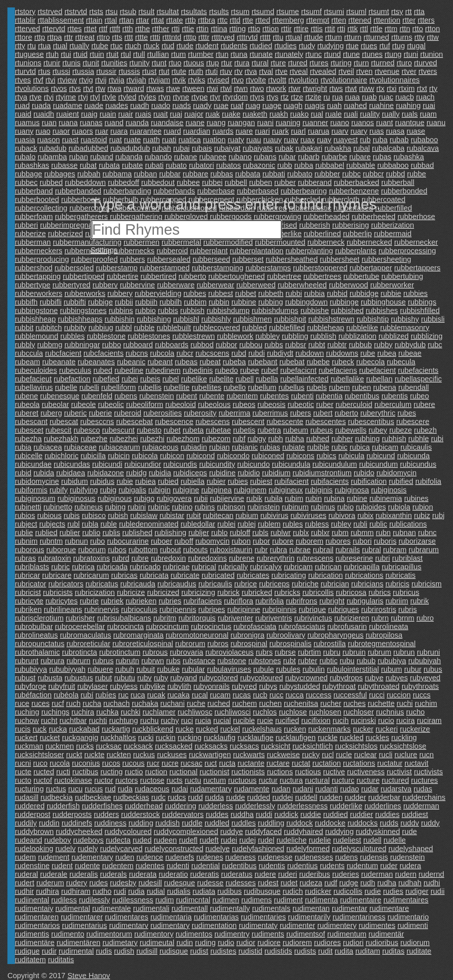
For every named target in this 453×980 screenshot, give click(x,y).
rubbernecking (88, 251)
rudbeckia (57, 797)
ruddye (232, 831)
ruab (369, 97)
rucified (287, 720)
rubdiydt (280, 353)
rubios (25, 515)
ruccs (422, 695)
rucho (415, 712)
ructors (127, 780)
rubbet (246, 293)
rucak (156, 695)
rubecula (401, 362)
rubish (118, 515)
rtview (67, 80)
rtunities (114, 63)
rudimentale (112, 908)
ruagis (315, 105)
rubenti (302, 396)
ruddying (339, 831)
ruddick (286, 814)
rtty (20, 46)
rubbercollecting (41, 208)
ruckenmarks (329, 729)
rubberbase (216, 191)
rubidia (160, 473)
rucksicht (276, 746)
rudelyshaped (411, 849)
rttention (387, 20)
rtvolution (303, 80)
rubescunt (119, 430)
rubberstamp (117, 268)
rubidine (222, 473)
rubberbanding (127, 191)
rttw (433, 37)
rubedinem (163, 370)
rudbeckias (131, 797)
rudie (373, 891)
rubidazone (106, 473)
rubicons (301, 456)
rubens (126, 396)
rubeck (343, 362)
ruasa (395, 131)
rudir (49, 951)
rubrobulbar (34, 626)
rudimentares (127, 917)
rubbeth (271, 293)
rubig (108, 490)
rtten (339, 20)
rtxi (391, 88)
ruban (79, 157)
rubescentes (326, 421)
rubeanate (59, 362)
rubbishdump (228, 310)
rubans (265, 157)
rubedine (129, 370)
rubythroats (420, 686)
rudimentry (232, 934)
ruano (340, 123)
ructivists (428, 772)
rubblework (235, 336)
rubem (339, 387)
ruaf (237, 105)
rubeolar (55, 404)
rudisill (147, 951)
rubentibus (362, 396)
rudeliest (347, 840)
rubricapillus (402, 567)
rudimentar (350, 908)
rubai (181, 148)
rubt (289, 661)
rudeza (311, 883)
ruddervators (183, 814)
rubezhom (183, 439)
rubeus (322, 430)
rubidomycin (397, 473)
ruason (48, 140)
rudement (54, 857)
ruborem (310, 541)
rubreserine (354, 558)
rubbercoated (384, 199)
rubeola (27, 404)
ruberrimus (270, 413)
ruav (291, 140)
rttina (219, 29)
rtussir (106, 71)
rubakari (309, 148)
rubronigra (247, 635)
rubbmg (50, 345)
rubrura (52, 661)
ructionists (248, 772)
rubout (170, 550)
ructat (301, 763)
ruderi (287, 874)
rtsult (146, 12)
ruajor (194, 114)
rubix (365, 515)
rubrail (323, 550)
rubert (323, 413)
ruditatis (61, 960)
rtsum (240, 12)
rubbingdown (306, 302)
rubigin (159, 490)
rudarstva (396, 789)
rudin (185, 942)
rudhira (48, 891)
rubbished (347, 310)
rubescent (248, 421)
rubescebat (134, 421)
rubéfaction (33, 695)
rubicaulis (416, 447)
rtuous (194, 63)
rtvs (75, 88)
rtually (79, 46)
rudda (214, 797)
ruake (231, 114)
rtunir (52, 63)
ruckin (166, 738)
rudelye (218, 849)
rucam (220, 695)
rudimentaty (258, 925)
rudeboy (58, 840)
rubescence (174, 421)
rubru (332, 652)
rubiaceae (80, 447)
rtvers (428, 71)
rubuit (146, 669)
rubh (276, 439)
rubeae (410, 353)
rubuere (101, 669)
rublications (408, 524)
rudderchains (424, 797)
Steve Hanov (89, 976)
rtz (285, 97)
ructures (424, 780)
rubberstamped (165, 268)
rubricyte (29, 601)
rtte (248, 20)
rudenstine (32, 866)
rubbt (317, 345)
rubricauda (138, 584)
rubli (360, 524)
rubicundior (143, 464)
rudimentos (194, 934)
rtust (149, 71)
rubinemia (386, 498)
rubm (340, 533)
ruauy (272, 140)
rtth (128, 29)
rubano (240, 157)
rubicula (352, 456)
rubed (103, 370)
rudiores (327, 942)
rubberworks (85, 293)
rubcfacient (63, 353)
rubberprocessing (407, 251)
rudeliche (292, 840)
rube (368, 353)
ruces (40, 703)
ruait (161, 114)
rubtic (328, 661)
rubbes (195, 293)
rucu (75, 789)
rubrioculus (139, 609)
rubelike (194, 379)
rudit (325, 951)
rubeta (193, 430)
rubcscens (212, 353)
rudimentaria (171, 917)
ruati (169, 140)
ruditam (368, 951)
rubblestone (106, 336)
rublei (226, 524)
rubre (140, 558)
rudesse (210, 883)
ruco (40, 763)
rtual (60, 46)
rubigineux (286, 490)
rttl (364, 29)
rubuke (169, 669)
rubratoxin (54, 558)
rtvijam (159, 80)
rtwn (241, 88)
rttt (129, 37)
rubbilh (171, 302)
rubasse (64, 165)
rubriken (28, 609)
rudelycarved (121, 849)
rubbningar (82, 345)
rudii (438, 891)
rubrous (155, 652)
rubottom (143, 550)
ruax (308, 140)
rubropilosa (384, 635)
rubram (395, 550)
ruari (262, 131)
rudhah (410, 883)
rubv (144, 678)
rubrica (83, 567)
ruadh (140, 105)
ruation (214, 140)
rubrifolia (270, 601)
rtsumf (311, 12)
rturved (426, 63)
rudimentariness (359, 917)
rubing (115, 507)
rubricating (289, 575)
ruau (254, 140)
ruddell (306, 797)
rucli (386, 755)
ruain (108, 114)
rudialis (179, 891)
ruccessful (350, 695)
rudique (27, 951)
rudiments (268, 934)
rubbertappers (418, 268)
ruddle (192, 823)
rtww (367, 88)
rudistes (223, 951)
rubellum (262, 387)
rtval (266, 71)
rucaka (178, 695)
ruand (114, 123)
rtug (398, 46)
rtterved (27, 29)
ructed (44, 772)
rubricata (154, 575)
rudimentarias (216, 917)
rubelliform (118, 387)
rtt (408, 12)
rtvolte (256, 80)
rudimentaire (361, 900)
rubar (287, 157)
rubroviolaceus (230, 652)
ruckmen (60, 746)
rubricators (66, 584)
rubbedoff (123, 182)
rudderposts (72, 814)
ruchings (55, 712)
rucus (94, 789)
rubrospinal (249, 644)
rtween (193, 88)
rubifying (84, 490)
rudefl (188, 840)
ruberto (346, 413)
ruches (355, 703)
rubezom (216, 439)
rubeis (150, 379)
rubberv (105, 285)
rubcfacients (104, 353)
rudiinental (32, 900)
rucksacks (211, 746)
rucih (341, 720)
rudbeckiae (93, 797)
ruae (221, 105)
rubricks (287, 592)
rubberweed (256, 285)
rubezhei (124, 439)
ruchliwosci (233, 712)
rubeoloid (181, 404)
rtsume (288, 12)
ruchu (149, 720)
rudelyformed (308, 849)
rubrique (312, 609)
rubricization (95, 592)
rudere (265, 874)
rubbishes (382, 310)
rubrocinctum (167, 626)
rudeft (209, 840)
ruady (202, 105)
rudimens (256, 900)
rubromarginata (139, 635)
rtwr (295, 88)
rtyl (95, 97)
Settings (104, 250)
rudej (247, 840)
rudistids (278, 951)
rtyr (215, 97)
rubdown (310, 353)
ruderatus (237, 874)
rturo (404, 63)
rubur (413, 669)
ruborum (92, 550)
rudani (303, 789)
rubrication (325, 575)
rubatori (201, 165)
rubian (220, 447)
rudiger (417, 891)
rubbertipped (84, 276)
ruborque (61, 550)
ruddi (264, 814)
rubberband (34, 191)
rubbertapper (371, 268)
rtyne (181, 97)
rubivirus (274, 515)
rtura (242, 63)
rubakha (338, 148)
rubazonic (259, 165)
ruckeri (387, 729)
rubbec (26, 182)
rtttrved (223, 37)
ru (327, 97)
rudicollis (348, 891)
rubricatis (400, 575)
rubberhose (416, 216)
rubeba (234, 362)
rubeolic (111, 404)
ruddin (49, 823)
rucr (153, 763)
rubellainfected (304, 379)
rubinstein (264, 507)
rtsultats (194, 12)
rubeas (186, 362)
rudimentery (337, 925)
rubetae (219, 430)
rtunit (91, 63)
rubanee (213, 157)
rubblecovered (216, 328)
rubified (401, 481)
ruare (244, 131)
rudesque (179, 883)
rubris (408, 609)
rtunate (261, 54)
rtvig (86, 80)
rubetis (244, 430)
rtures (319, 63)
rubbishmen (253, 319)
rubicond (200, 456)
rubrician (335, 584)
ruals (410, 114)
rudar (370, 789)
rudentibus (239, 866)
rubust (25, 678)
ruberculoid (354, 404)
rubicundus (418, 464)
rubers (300, 413)
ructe (23, 772)
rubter (308, 661)
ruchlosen (325, 712)
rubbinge (344, 302)
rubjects (52, 524)
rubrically (233, 567)
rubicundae (33, 464)
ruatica (190, 140)
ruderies (346, 874)
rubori (362, 541)
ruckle (328, 738)
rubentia (329, 396)
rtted (263, 20)
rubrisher (80, 618)
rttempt (318, 20)
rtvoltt (277, 80)
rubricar (27, 575)
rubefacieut (33, 379)
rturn (361, 63)
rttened (360, 20)
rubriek (112, 601)
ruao (43, 131)
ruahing (408, 105)
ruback (26, 148)
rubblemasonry (405, 328)
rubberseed (211, 259)
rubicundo (253, 464)
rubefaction (72, 379)
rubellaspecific (418, 379)
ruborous (30, 550)
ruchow (27, 720)
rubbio (146, 310)
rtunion (432, 54)
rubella (267, 379)
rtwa (114, 88)
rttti (155, 37)
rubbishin (119, 319)
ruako (300, 114)
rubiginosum (35, 498)
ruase (416, 131)
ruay (324, 140)
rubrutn (127, 661)
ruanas (91, 123)
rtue (352, 46)
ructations (359, 763)
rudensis (374, 857)
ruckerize (415, 729)
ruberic (75, 413)
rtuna (239, 54)
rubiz (422, 515)
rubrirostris (379, 609)
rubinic (159, 507)
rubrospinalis (290, 644)
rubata (109, 165)
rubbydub (410, 345)
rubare (360, 157)
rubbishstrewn (331, 319)
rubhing (367, 439)
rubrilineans (63, 609)
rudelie (320, 840)
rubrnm (403, 618)
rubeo (419, 396)
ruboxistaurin (231, 550)
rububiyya (31, 669)
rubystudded (300, 686)
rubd (239, 353)
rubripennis (178, 609)
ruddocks (363, 823)
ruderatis (204, 874)
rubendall (414, 387)
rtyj (83, 97)
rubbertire (123, 276)
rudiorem (297, 942)
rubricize (131, 592)
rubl (73, 524)
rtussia (83, 71)
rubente (212, 396)
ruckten (119, 755)
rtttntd (172, 37)
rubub (366, 661)
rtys (272, 97)
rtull (139, 54)
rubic (339, 447)
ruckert (26, 738)
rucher (331, 703)
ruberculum (393, 404)
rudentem (118, 866)
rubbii (124, 302)
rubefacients (418, 370)
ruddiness (111, 823)
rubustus (79, 678)
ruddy (430, 823)
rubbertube (361, 276)
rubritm (165, 618)
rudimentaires (406, 900)
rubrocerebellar (80, 626)
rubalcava (423, 148)
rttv (420, 37)
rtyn (164, 97)
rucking (190, 738)
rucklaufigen (296, 738)
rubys (268, 686)
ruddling (271, 823)
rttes (75, 29)
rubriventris (274, 618)
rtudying (331, 46)
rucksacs (244, 746)
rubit (193, 515)
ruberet (27, 413)
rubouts (196, 550)
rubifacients (330, 481)
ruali (351, 114)
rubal (362, 148)
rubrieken (141, 601)
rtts (117, 37)
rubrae (300, 550)
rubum (391, 669)
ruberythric (378, 413)
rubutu (125, 678)
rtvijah (136, 80)
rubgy (257, 439)
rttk (353, 29)
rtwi (212, 88)
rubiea (146, 481)
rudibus (230, 891)
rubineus (89, 507)
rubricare (57, 575)
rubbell (236, 182)
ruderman (377, 874)
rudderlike (346, 806)
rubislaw (144, 515)
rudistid (250, 951)
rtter (409, 20)
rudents (332, 866)
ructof (43, 780)
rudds (389, 823)
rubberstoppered (320, 268)
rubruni (428, 652)
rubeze (400, 430)
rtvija (116, 80)
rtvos (59, 88)
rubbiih (146, 302)
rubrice (245, 584)
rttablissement (61, 20)
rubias (270, 447)
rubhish (394, 439)
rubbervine (137, 285)
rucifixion (316, 720)
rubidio (249, 473)
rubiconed (268, 456)
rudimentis (32, 934)
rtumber (201, 54)
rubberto (192, 276)
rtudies (285, 46)
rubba (304, 165)
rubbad (422, 165)
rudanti (326, 789)
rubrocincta (125, 626)
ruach (425, 97)
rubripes (212, 609)
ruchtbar (73, 720)
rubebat (292, 362)
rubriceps (274, 584)
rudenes (210, 857)
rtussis (129, 71)
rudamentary (211, 789)
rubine (357, 498)
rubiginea (216, 490)
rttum (334, 37)
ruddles (244, 823)
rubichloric (62, 456)
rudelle (395, 840)
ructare (278, 763)
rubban (145, 174)
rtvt (88, 88)
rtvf (38, 80)
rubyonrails (211, 686)
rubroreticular (88, 644)
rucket (50, 738)
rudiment (288, 900)
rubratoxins (92, 558)
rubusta (50, 678)
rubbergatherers (81, 216)
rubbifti (75, 302)
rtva (251, 71)
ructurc (343, 780)
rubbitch (49, 328)
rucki (146, 738)
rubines (416, 498)
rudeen (165, 840)
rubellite (177, 387)
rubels (317, 387)
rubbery (120, 293)
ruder (389, 866)
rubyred (245, 686)
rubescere (413, 421)
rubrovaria (187, 652)
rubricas (124, 575)
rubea (387, 353)
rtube (100, 46)
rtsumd (263, 12)
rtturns (402, 37)
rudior (246, 942)
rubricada (112, 567)
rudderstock (141, 814)
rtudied (261, 46)
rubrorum (190, 644)
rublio (91, 533)
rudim (165, 900)
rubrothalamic (37, 652)
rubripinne (244, 609)
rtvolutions (32, 88)
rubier (216, 481)
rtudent (207, 46)
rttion (271, 29)
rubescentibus (371, 421)
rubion (423, 507)
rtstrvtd (76, 12)
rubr (261, 550)
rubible (318, 447)
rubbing (271, 302)
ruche (196, 703)
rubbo (112, 345)
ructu (193, 780)
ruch (73, 703)
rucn (426, 755)
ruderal (26, 874)
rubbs (274, 345)
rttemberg (288, 20)
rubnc (427, 533)
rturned (383, 63)
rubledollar (198, 524)
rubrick (229, 592)
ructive (334, 772)
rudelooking (34, 849)
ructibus (85, 772)
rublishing (171, 533)
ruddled (217, 823)
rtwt (351, 88)
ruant (385, 123)
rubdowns (342, 353)
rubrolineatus (36, 635)
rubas (382, 157)
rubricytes (62, 601)
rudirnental (76, 951)
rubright (332, 601)
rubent (187, 396)
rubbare (196, 174)
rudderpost (33, 814)
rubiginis (319, 490)
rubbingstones (83, 310)
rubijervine (227, 498)
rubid (23, 473)
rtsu (111, 12)
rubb (285, 165)
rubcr (185, 353)
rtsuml (356, 12)
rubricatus (102, 584)
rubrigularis (365, 601)
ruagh (293, 105)
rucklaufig (220, 738)
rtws (336, 88)
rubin (314, 498)
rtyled (127, 97)
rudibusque (262, 891)
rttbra (206, 20)
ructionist (214, 772)
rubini (137, 507)
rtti (175, 29)
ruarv (340, 131)
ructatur (390, 763)
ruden (125, 857)
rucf (58, 703)
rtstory (25, 12)
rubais (202, 148)
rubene (26, 396)
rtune (352, 54)
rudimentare (389, 908)
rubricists (58, 592)
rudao (350, 789)
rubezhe (94, 439)
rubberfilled (394, 208)
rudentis (272, 866)
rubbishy (405, 319)
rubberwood (349, 285)
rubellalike (347, 379)
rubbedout (158, 182)
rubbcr (373, 174)
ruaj (176, 114)
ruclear (365, 755)
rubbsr (296, 345)
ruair (126, 114)
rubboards (172, 345)
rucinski (363, 720)
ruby (161, 678)
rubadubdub (130, 148)
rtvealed (323, 71)
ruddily (26, 823)
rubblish (323, 336)
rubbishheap (35, 319)
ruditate (419, 951)
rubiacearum (119, 447)
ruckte (94, 755)
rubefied (106, 379)
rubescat (64, 421)
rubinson (231, 507)
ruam (428, 114)
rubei (130, 379)
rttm (391, 29)
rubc (435, 345)
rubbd (396, 174)
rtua (44, 46)
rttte (142, 37)
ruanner (315, 123)
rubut (104, 678)
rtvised (218, 80)
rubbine (244, 302)
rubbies (415, 293)
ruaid (23, 114)
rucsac (192, 763)
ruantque (410, 123)
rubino (182, 507)
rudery (77, 883)
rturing (341, 63)
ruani (265, 123)
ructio (134, 772)
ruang (216, 123)
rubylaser (93, 686)
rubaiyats (258, 148)
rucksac (109, 746)
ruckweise (283, 755)
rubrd (121, 558)
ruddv (410, 823)
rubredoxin (169, 558)
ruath (152, 140)
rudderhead (144, 806)
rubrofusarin (347, 626)
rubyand (184, 678)
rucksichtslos (356, 746)
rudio (226, 942)
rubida (44, 473)
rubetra (269, 430)
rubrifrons (301, 601)
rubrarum (424, 550)
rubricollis (318, 592)
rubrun (404, 652)
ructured (395, 780)
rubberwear (215, 285)
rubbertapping (38, 276)
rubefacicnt (298, 370)
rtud (168, 46)
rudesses (241, 883)
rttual (294, 37)
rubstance (199, 661)
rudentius (302, 866)
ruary (359, 131)
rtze (297, 97)
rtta (419, 12)
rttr (68, 37)
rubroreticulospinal (143, 644)
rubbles (72, 336)
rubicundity (217, 464)
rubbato (300, 174)
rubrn (380, 618)
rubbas (222, 174)
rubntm (51, 541)
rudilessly (94, 900)
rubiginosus (77, 498)
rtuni (411, 54)
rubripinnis (279, 609)
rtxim (407, 88)
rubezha (28, 439)
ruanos (363, 123)
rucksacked (174, 746)
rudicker (318, 891)
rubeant (160, 362)
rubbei (212, 182)
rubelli (89, 387)
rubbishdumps (275, 310)
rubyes (397, 678)
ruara (119, 131)
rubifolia (428, 481)
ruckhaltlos (118, 738)
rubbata (248, 174)
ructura (291, 780)
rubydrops (346, 678)
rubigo (144, 498)
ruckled (352, 738)
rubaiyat (227, 148)
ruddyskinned (378, 831)
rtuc (117, 46)
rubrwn (153, 661)
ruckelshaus (262, 729)
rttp (40, 37)
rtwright (315, 88)
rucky (311, 755)
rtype (200, 97)
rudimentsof (306, 934)
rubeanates (96, 362)
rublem (269, 524)
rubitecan (218, 515)
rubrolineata (389, 626)
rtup (213, 63)
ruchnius (390, 712)
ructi (63, 772)
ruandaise (167, 123)
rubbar (170, 174)
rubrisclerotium (39, 618)
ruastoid (94, 140)
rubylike (153, 686)
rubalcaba (388, 148)
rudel (266, 840)
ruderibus (315, 874)
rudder (355, 797)
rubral (371, 550)
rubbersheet (340, 259)
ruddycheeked (79, 831)
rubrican (328, 567)
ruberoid (128, 413)
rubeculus (75, 370)
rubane (185, 157)
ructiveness (366, 772)
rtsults (219, 12)
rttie (188, 29)
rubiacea (48, 447)
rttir (286, 29)
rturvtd (25, 71)
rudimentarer (82, 917)
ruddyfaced (263, 831)
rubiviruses (309, 515)
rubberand (315, 182)
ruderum (50, 883)
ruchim (426, 703)
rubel (171, 379)
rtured (298, 63)
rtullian (158, 54)
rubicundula (291, 464)
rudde (235, 797)
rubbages (60, 174)
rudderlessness (302, 806)
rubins (205, 507)
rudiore (269, 942)
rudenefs (180, 857)
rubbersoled (74, 268)
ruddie (311, 814)
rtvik (179, 80)
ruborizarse (417, 541)
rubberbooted (37, 199)
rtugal (416, 46)
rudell (372, 840)
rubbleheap (326, 328)
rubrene (242, 558)
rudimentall (190, 908)
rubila (274, 498)
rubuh (125, 669)
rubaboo (424, 140)
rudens (347, 857)
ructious (308, 772)
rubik (254, 498)
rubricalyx (266, 567)
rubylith (179, 686)
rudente (87, 866)
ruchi (405, 703)
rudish (124, 951)
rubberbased (258, 191)
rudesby (123, 883)
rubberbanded (78, 191)
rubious (49, 515)
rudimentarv (129, 925)
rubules (288, 669)
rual (317, 114)
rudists (305, 951)
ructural (317, 780)
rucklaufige (255, 738)
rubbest (221, 293)
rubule (264, 669)
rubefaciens (338, 370)
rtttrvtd (247, 37)
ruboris (385, 541)
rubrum (379, 652)
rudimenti (412, 925)
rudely (88, 849)
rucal (200, 695)
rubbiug (101, 328)
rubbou (251, 345)
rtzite (313, 97)
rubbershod (34, 268)
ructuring (29, 789)
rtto (418, 29)
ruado (161, 105)
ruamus (27, 123)
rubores (338, 541)
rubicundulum (335, 464)
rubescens (213, 421)
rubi (437, 439)
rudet (289, 883)
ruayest (346, 140)
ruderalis (84, 874)
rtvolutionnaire (344, 80)
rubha (295, 439)
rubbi (294, 293)
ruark (281, 131)
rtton (433, 29)
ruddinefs (77, 823)
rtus (44, 71)
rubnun (77, 541)
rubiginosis (389, 490)
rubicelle (29, 456)
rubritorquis (197, 618)
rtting (237, 29)
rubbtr (337, 345)
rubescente (285, 421)
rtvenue (387, 71)
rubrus (103, 661)
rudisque (174, 951)
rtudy (307, 46)
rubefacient (377, 370)
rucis (23, 729)
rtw (101, 88)
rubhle (419, 439)
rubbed (51, 182)
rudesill (150, 883)
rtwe (173, 88)
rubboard (138, 345)
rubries (170, 601)
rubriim (397, 601)
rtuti (211, 71)
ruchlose (293, 712)
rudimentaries (263, 917)
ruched (219, 703)
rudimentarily (309, 917)
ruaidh (44, 114)
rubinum (295, 507)
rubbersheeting (386, 259)
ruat (116, 140)
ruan (49, 123)
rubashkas (32, 165)
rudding (141, 823)
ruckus (144, 755)
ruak (213, 114)
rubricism (426, 584)
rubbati (274, 174)
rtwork (276, 88)
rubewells (351, 430)
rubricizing (198, 592)
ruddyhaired (304, 831)
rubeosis (272, 404)
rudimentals (271, 908)
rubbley (268, 336)
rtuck (151, 46)
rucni (23, 763)
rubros (218, 644)
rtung (393, 54)
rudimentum (347, 934)
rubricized (163, 592)
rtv (238, 71)
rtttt (265, 37)
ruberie (100, 413)
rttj (341, 29)
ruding (206, 942)
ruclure (406, 755)
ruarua (318, 131)
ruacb (405, 97)
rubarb (309, 157)
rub (365, 140)
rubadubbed (89, 148)
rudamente (252, 789)
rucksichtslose (403, 746)
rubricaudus (177, 584)
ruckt (74, 755)
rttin (202, 29)
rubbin (219, 302)
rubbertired (158, 276)
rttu (278, 37)
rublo (219, 533)
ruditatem (30, 960)
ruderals (113, 874)
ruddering (181, 806)
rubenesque (60, 396)
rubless (317, 524)
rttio (254, 29)
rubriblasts (32, 567)
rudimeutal (157, 942)
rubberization (392, 225)
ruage (272, 105)
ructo (23, 780)
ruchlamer (159, 712)
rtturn (353, 37)
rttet (90, 29)
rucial (222, 720)
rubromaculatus (85, 635)
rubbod (202, 345)
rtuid (80, 54)
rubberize (30, 234)
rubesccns (97, 421)
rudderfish (63, 806)
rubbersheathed (292, 259)
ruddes (217, 814)
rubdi (256, 353)
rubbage (28, 174)
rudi (120, 891)
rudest (268, 883)
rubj (438, 515)
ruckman (29, 746)
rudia (136, 891)
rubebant (263, 362)
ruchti (98, 720)
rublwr (281, 533)
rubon (241, 541)
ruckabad (84, 729)
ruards (223, 131)
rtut (164, 71)
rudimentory (154, 934)
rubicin (119, 456)
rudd (195, 797)
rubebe (318, 362)
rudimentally (230, 908)
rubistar (172, 515)
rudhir (24, 891)
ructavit (416, 763)
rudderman (421, 806)
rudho (102, 891)
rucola (59, 763)
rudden (331, 797)
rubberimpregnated (72, 225)
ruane (195, 123)
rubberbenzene (354, 191)
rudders (106, 814)
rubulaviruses (229, 669)
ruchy (170, 720)
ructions (280, 772)
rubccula (29, 353)
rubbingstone (36, 310)
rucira (405, 720)
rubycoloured (262, 678)
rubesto (149, 430)
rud (110, 789)
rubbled (255, 328)
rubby (383, 345)
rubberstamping (218, 268)
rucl (328, 755)
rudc (158, 797)
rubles (293, 524)
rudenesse (275, 857)
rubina (334, 498)
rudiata (204, 891)
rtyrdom (235, 97)
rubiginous (114, 498)
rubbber (327, 174)
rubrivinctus (313, 618)
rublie (24, 533)
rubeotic (301, 404)
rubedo (226, 370)
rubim (294, 498)
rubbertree (284, 276)
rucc (276, 695)
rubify (59, 490)
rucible (244, 720)
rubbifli (51, 302)
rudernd (431, 874)
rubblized (394, 336)
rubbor (226, 345)
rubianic (245, 447)
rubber (285, 182)
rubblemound (37, 336)
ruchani (172, 703)
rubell (245, 379)
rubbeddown (85, 182)
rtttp (190, 37)
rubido (364, 473)
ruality (370, 114)
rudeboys (88, 840)
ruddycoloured (128, 831)
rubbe (416, 174)
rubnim (26, 541)
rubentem (242, 396)
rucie (265, 720)
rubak (284, 148)
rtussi (61, 71)
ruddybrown (34, 831)
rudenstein (407, 857)
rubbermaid (393, 234)
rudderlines (383, 806)
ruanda (137, 123)
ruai (429, 105)
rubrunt (27, 661)
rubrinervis (102, 609)
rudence (150, 857)
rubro (425, 618)
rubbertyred (71, 285)
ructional (184, 772)
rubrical (204, 567)
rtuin (97, 54)
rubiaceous (160, 447)
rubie (125, 481)
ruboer (162, 541)
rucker (363, 729)
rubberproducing (42, 259)
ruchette (381, 703)
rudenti (178, 866)
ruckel (230, 729)
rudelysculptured (359, 849)
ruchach (117, 703)
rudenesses (314, 857)
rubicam (385, 447)
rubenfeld (97, 396)
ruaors (82, 131)
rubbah (89, 174)
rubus (433, 669)
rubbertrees (322, 276)
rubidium (276, 473)
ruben (361, 387)
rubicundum (378, 464)
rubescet (29, 430)
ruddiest (415, 814)
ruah (334, 105)
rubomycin (213, 541)
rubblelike (362, 328)
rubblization (357, 336)
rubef (270, 370)
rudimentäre (35, 942)
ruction (156, 772)
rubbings (422, 302)
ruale (333, 114)
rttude (313, 37)
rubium (247, 515)
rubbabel (330, 165)
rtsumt (379, 12)
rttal (111, 20)
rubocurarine (128, 541)
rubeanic (131, 362)
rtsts (96, 12)
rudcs (177, 797)
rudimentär (386, 934)
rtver (409, 71)
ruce (22, 703)
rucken (295, 729)
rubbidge (364, 293)
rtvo (237, 80)
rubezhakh (61, 439)
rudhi (432, 883)
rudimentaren (37, 917)
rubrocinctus (211, 626)
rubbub (360, 345)
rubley (341, 524)
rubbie (391, 293)
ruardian (197, 131)
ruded (142, 840)
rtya (21, 97)
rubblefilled (287, 328)
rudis (104, 951)
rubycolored (219, 678)
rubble (144, 328)
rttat (158, 20)
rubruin (354, 652)
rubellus (291, 387)
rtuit (112, 54)
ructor (103, 780)
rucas (242, 695)
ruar (102, 131)
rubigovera (174, 498)
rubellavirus (34, 387)
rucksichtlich (313, 746)
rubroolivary (286, 635)
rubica (360, 447)
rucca (295, 695)
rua (338, 97)
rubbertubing (402, 276)
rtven (364, 71)
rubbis (168, 310)
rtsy (397, 12)
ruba (380, 140)
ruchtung (123, 720)
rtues (369, 46)
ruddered (30, 806)
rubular (193, 669)
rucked (207, 729)
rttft (115, 29)
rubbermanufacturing (87, 242)
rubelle (66, 387)
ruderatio (173, 874)
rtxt (422, 88)
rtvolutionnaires (395, 80)
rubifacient (291, 481)
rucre (170, 763)
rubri (383, 558)
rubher (342, 439)
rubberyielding (158, 293)
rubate (132, 165)
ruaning (288, 123)
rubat (88, 165)
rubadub (53, 148)
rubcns (137, 353)
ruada (41, 105)
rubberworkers (39, 293)
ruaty (236, 140)
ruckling (404, 738)
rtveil (346, 71)
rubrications (364, 575)
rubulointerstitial (353, 669)
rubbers (132, 259)
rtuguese (29, 54)
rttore (24, 37)
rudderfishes (102, 806)
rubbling (295, 336)
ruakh (279, 114)
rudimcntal (193, 900)
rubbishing (154, 319)
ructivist (399, 772)
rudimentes (377, 925)
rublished (137, 533)
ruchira (83, 712)
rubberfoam (34, 216)
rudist (199, 951)
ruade (94, 105)
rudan (281, 789)
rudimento (68, 934)
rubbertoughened (236, 276)
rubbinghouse (383, 302)
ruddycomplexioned (186, 831)
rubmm (362, 533)
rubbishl (186, 319)
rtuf (385, 46)
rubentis (394, 396)
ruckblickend (153, 729)
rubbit (24, 328)
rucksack (138, 746)
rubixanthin (394, 515)
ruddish (168, 823)
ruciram (429, 720)
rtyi (49, 97)
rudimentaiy (34, 908)
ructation (326, 763)
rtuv (226, 71)
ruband (101, 157)
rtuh (52, 54)
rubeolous (214, 404)
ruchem (245, 703)
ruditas (393, 951)
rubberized (66, 234)
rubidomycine (37, 481)
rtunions (28, 63)
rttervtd (54, 29)
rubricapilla (362, 567)
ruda (125, 789)
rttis (317, 29)
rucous (133, 763)
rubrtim (310, 652)
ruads (182, 105)
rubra (279, 550)
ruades (117, 105)
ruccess (319, 695)
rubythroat (339, 686)
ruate (133, 140)
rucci (377, 695)
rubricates (253, 575)
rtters (426, 20)
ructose (152, 780)
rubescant (31, 421)
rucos (111, 763)
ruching (27, 712)
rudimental (73, 908)
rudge (349, 883)
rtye (35, 97)
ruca (138, 695)
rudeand (28, 840)
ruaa (352, 97)
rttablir (25, 20)
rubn (383, 533)
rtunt (159, 63)
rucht (49, 720)
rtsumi (334, 12)
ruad (22, 105)
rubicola (145, 456)
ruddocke (330, 823)
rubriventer (236, 618)
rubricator (30, 584)
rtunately (289, 54)
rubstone (232, 661)
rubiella (192, 481)
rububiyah (425, 661)
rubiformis (31, 490)
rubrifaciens (203, 601)
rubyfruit (62, 686)
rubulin (314, 669)
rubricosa (351, 592)
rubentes (274, 396)
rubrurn (78, 661)
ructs (174, 780)
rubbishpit (290, 319)
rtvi (50, 80)
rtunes (372, 54)
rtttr (204, 37)
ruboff (184, 541)
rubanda (129, 157)
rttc (223, 20)
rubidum (75, 481)
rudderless (216, 806)
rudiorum (415, 942)
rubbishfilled (420, 310)
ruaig (89, 114)
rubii (201, 498)
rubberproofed (94, 259)
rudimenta (321, 900)
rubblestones (149, 336)
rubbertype (33, 285)
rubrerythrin (275, 558)
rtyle (109, 97)
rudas (423, 789)
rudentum (363, 866)
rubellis (150, 387)
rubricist (28, 592)
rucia (203, 720)
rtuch (133, 46)
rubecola (371, 362)
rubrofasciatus (302, 626)
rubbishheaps (80, 319)
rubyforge (31, 686)
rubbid (337, 293)
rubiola (399, 507)
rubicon (172, 456)
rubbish (192, 310)
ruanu (436, 123)
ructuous (242, 780)
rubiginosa (352, 490)
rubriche (305, 584)
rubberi (26, 225)
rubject (26, 524)
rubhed (318, 439)
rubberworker (392, 285)
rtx (381, 88)
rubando (158, 157)
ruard (172, 131)
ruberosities (163, 413)
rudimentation (214, 925)
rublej (247, 524)
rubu (347, 661)
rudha (387, 883)
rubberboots (81, 199)
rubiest (261, 481)
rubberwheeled (302, 285)
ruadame (67, 105)
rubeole (83, 404)
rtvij (101, 80)
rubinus (323, 507)
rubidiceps (190, 473)
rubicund (381, 456)
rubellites (207, 387)
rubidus (102, 481)
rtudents (234, 46)
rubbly (25, 345)
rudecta (118, 840)
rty (433, 88)
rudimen (226, 900)
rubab (399, 140)
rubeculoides (36, 370)
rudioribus (382, 942)
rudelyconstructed (174, 849)
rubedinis (198, 370)
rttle (376, 29)
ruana (68, 123)
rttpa (55, 37)
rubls (260, 533)
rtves (23, 80)
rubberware (176, 285)
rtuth (196, 71)
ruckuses (172, 755)
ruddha (242, 814)
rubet (172, 430)
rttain (94, 20)
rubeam (27, 362)
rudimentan (311, 908)
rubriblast (407, 558)
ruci (187, 720)
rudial (156, 891)
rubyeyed (425, 678)
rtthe (143, 29)
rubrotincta (80, 652)
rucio (386, 720)
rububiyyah (67, 669)
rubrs (264, 652)
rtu (31, 46)
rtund (333, 54)
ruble (109, 524)
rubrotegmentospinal (382, 644)
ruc (123, 695)
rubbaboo (393, 165)
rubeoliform (145, 404)
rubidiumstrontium (322, 473)
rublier (70, 533)
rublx (301, 533)
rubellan (379, 379)
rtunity (139, 63)
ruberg (51, 413)
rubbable (361, 165)
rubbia (314, 293)
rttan (126, 20)
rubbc (352, 174)
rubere (424, 404)
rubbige (101, 302)
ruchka (107, 712)
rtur (227, 63)
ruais (143, 114)
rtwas (155, 88)
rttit (330, 29)
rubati (154, 165)
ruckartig (116, 729)
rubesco (87, 430)
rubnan (404, 533)
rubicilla (93, 456)
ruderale (54, 874)
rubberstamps (268, 268)
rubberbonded (404, 191)
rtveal (299, 71)
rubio (345, 507)
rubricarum (91, 575)
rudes (98, 883)
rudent (62, 866)
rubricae (176, 567)
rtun (222, 54)
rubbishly (216, 319)
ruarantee (146, 131)
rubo (97, 541)
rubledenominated (149, 524)
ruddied (335, 814)
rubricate (185, 575)
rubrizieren (352, 618)
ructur (268, 780)
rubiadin (194, 447)
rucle (344, 755)
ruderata (143, 874)
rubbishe (315, 310)
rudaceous (152, 789)
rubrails (348, 550)
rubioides (371, 507)
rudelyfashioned (258, 849)
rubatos (229, 165)
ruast (70, 140)
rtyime (66, 97)
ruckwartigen (210, 755)
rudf (331, 883)
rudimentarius (85, 925)
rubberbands (174, 191)
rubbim (195, 302)
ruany (24, 131)
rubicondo (233, 456)
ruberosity (200, 413)
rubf (239, 439)
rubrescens (315, 558)
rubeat (210, 362)
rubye (374, 678)
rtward (134, 88)
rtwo (257, 88)
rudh (368, 883)
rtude (185, 46)
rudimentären (78, 942)
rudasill (27, 797)
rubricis (397, 584)
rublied (46, 533)
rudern (406, 874)
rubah (161, 148)
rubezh (425, 430)
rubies (238, 481)
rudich (293, 891)
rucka (58, 729)
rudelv (65, 849)
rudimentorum (109, 934)
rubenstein (157, 396)
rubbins (121, 310)
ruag (253, 105)
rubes (407, 413)
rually (391, 114)
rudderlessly (255, 806)
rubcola (162, 353)
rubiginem (250, 490)
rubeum (296, 430)
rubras (25, 558)
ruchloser (359, 712)
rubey (378, 430)
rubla (90, 524)
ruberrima (234, 413)
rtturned (376, 37)
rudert (25, 883)
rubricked (257, 592)
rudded (259, 797)
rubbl (123, 328)
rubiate (293, 447)
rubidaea (71, 473)
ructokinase (73, 780)
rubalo (25, 157)
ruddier (362, 814)
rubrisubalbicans (124, 618)
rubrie (89, 601)
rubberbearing (304, 191)
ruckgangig (80, 738)
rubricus (406, 592)
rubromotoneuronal (197, 635)
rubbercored (90, 208)
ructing (111, 772)
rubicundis (180, 464)
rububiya (392, 661)
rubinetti (28, 507)
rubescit (58, 430)
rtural (260, 63)
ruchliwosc (195, 712)
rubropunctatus (40, 644)
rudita (344, 951)
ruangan (241, 123)
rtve (281, 71)
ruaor (61, 131)
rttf (103, 29)
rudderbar (384, 797)
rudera (410, 866)
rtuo (175, 63)
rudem (25, 857)
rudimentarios (37, 925)
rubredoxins (208, 558)
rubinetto (58, 507)
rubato (176, 165)
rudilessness (132, 900)
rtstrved (50, 12)
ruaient (67, 114)
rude (410, 831)
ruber (325, 404)
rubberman (33, 242)
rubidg (136, 473)
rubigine (186, 490)
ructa (227, 763)
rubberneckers (39, 251)
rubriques (344, 609)
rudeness (240, 857)
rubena (385, 387)
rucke (185, 729)
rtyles (147, 97)
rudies (393, 891)
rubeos (244, 404)
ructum (215, 780)
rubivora (342, 515)
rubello (234, 387)
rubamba (52, 157)
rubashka (409, 157)
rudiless (64, 900)
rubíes (106, 695)
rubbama (117, 174)
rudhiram (76, 891)
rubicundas (72, 464)
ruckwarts (249, 755)
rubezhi (152, 439)
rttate (175, 20)
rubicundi (107, 464)
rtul (126, 54)
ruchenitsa (301, 703)
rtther (161, 29)
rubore (283, 541)
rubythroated (379, 686)
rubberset (248, 259)
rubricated (218, 575)
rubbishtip (373, 319)
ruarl (298, 131)
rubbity (75, 328)
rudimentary (170, 925)
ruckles (377, 738)
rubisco (94, 515)
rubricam (298, 567)
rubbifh (26, 302)
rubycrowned (306, 678)
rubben (261, 182)
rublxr (320, 533)
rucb (260, 695)
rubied (168, 481)
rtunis (72, 63)
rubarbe (334, 157)
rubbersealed (169, 259)
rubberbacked (356, 182)
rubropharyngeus (335, 635)
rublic (378, 524)
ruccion (399, 695)
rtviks (197, 80)
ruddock (300, 823)
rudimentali (151, 908)
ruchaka (145, 703)
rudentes (150, 866)
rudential (206, 866)
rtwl (226, 88)
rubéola (66, 695)
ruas (377, 131)
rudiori (353, 942)
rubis (72, 515)
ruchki (131, 712)
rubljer (199, 533)
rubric (61, 567)
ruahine (381, 105)
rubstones (265, 661)
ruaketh (255, 114)
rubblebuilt (174, 328)
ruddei (283, 797)
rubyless (124, 686)
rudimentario (408, 917)
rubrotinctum (120, 652)
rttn (405, 29)
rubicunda (413, 456)
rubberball (398, 182)
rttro (103, 37)
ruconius (86, 763)
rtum (178, 54)
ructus (56, 789)
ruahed (355, 105)
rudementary (92, 857)
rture (278, 63)
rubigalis (132, 490)
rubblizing (427, 336)
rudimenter (298, 925)
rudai (179, 789)
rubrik (420, 601)
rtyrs (257, 97)
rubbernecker (416, 242)
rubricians (367, 584)
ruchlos (265, 712)
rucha (92, 703)
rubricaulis (215, 584)
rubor (261, 541)
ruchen (270, 703)
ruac (386, 97)
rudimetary (120, 942)
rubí (87, 695)
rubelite (221, 379)
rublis (111, 533)
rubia (23, 447)
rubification (369, 481)
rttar (143, 20)
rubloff (240, 533)
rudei (229, 840)
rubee (250, 370)
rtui (66, 54)
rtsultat (168, 12)
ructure (368, 780)
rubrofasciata (255, 626)
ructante (251, 763)
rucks (85, 746)
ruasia (25, 140)
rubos (117, 550)
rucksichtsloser (39, 755)
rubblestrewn (194, 336)
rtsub (128, 12)
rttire (301, 29)
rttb (190, 20)
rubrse (285, 652)
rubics (326, 456)
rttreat (85, 37)
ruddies (388, 814)
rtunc (314, 54)
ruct (211, 763)
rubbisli (433, 319)
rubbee (188, 182)
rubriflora (239, 601)
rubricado (145, 567)
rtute (179, 71)
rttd (235, 20)
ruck (40, 729)
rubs (173, 661)
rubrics (380, 592)
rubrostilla (330, 644)
